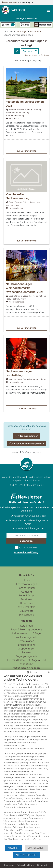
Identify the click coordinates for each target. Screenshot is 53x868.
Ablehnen (13, 848)
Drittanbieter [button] (43, 865)
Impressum (9, 865)
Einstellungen (37, 848)
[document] (26, 759)
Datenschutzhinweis (26, 865)
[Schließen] (49, 672)
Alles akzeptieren (26, 855)
